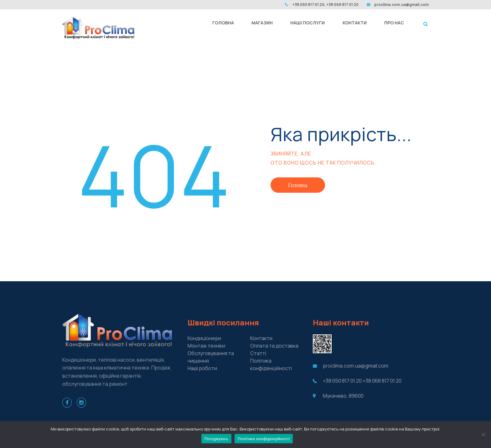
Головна (298, 185)
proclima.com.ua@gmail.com (401, 5)
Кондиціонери (204, 338)
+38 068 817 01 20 (382, 381)
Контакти (261, 338)
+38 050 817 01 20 (342, 381)
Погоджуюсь (216, 439)
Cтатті (258, 353)
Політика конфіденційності (264, 439)
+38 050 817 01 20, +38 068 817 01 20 (326, 5)
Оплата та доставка (274, 346)
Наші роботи (202, 368)
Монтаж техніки (206, 346)
